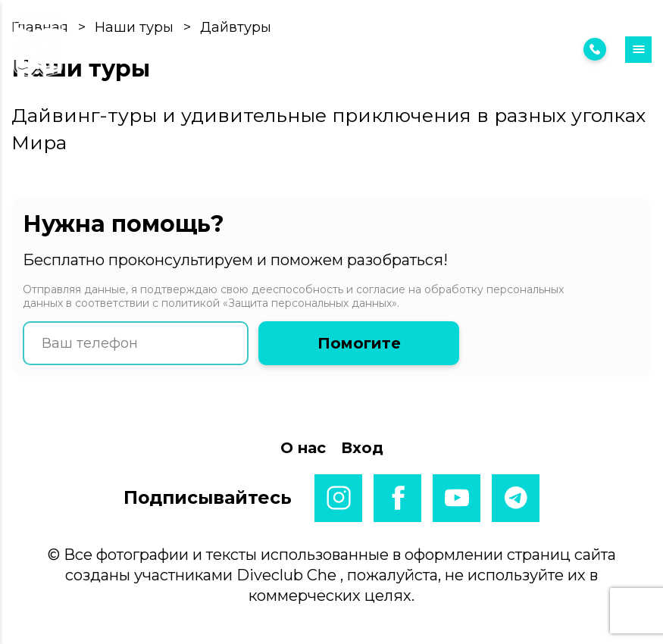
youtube (457, 498)
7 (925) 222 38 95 (531, 49)
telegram (516, 498)
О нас (303, 448)
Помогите (359, 343)
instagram (338, 498)
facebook (397, 498)
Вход (406, 50)
